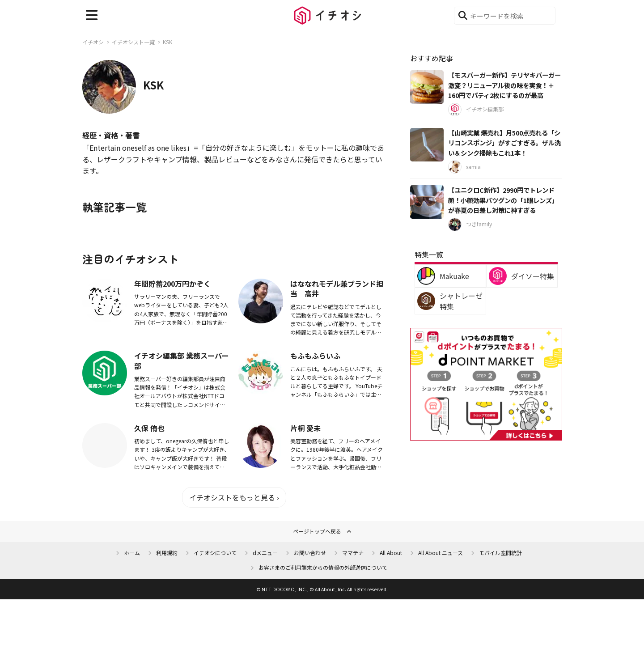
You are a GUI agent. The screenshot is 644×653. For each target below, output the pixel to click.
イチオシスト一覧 (133, 42)
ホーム (132, 553)
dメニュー (265, 553)
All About (391, 553)
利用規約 (167, 553)
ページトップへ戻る (317, 531)
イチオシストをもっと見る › (234, 497)
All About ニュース (441, 553)
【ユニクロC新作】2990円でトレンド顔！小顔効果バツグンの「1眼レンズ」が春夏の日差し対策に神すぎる (503, 200)
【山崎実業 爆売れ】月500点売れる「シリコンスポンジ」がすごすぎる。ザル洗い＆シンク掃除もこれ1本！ (504, 143)
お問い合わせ (310, 553)
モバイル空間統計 (500, 553)
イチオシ (93, 42)
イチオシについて (215, 553)
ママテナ (353, 553)
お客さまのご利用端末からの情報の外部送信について (323, 567)
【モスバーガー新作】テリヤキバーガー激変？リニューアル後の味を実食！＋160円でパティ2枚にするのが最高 (504, 85)
